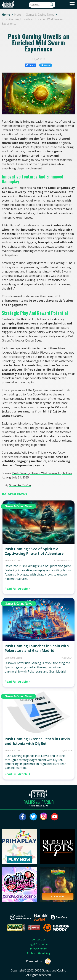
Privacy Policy (38, 949)
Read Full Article (17, 589)
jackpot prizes (12, 411)
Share (31, 65)
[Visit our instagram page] (44, 817)
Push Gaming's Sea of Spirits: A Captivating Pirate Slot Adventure (34, 551)
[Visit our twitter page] (33, 817)
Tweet (46, 65)
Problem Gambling (39, 953)
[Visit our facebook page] (23, 817)
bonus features (12, 209)
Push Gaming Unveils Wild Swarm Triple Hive (42, 473)
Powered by (39, 961)
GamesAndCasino (20, 485)
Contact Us (39, 939)
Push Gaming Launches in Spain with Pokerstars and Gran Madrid (37, 648)
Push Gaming (11, 122)
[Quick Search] (42, 5)
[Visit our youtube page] (55, 817)
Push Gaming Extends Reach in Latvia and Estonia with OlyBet (37, 741)
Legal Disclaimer (39, 944)
